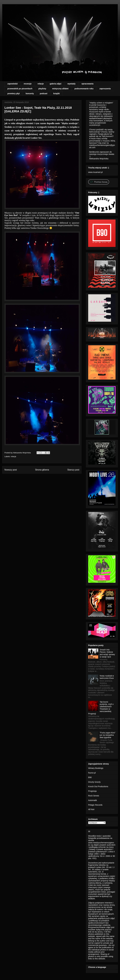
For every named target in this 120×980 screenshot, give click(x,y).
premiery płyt (14, 93)
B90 (90, 777)
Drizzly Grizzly (94, 782)
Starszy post (73, 470)
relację (44, 218)
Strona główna (42, 470)
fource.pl (92, 773)
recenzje (28, 84)
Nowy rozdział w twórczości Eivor (107, 677)
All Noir (91, 809)
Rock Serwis (94, 796)
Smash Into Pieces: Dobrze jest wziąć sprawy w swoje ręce (107, 653)
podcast (44, 93)
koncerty (30, 93)
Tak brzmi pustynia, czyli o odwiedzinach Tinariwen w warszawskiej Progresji (101, 708)
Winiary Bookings (96, 768)
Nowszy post (11, 470)
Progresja (92, 791)
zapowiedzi (13, 84)
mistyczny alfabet (60, 89)
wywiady (71, 84)
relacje (41, 84)
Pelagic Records (95, 805)
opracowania (87, 84)
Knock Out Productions (98, 786)
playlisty (42, 89)
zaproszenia (105, 89)
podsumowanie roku (84, 89)
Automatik (93, 800)
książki (57, 93)
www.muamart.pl (95, 172)
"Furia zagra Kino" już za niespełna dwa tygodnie (108, 735)
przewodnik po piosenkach (20, 89)
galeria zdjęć (56, 84)
